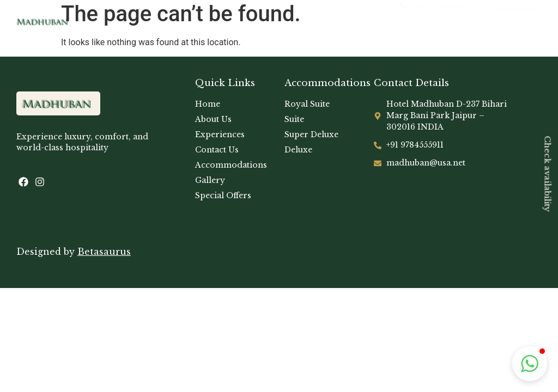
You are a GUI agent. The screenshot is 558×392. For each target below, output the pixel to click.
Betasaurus (104, 252)
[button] (530, 364)
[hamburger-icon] (316, 23)
